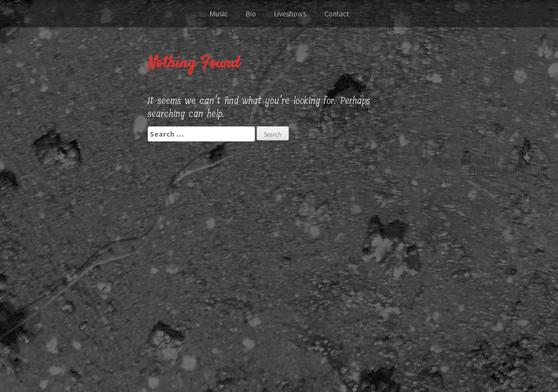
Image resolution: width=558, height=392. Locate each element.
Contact (336, 14)
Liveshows (290, 14)
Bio (251, 14)
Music (219, 14)
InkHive (539, 171)
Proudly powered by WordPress (416, 171)
